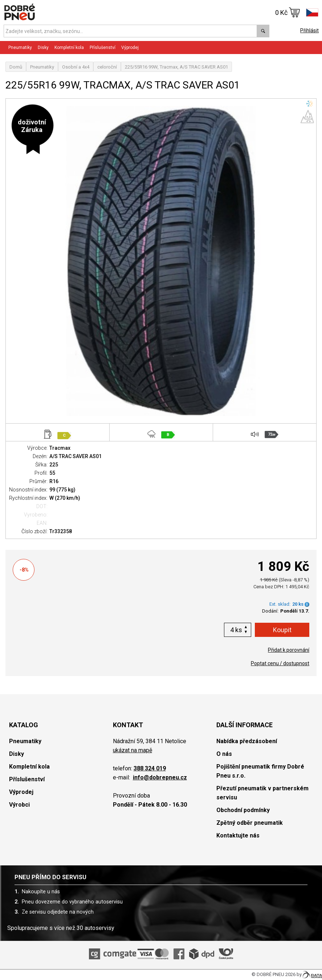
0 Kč (288, 12)
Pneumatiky (20, 48)
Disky (43, 48)
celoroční (107, 67)
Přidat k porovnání (289, 650)
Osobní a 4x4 (76, 67)
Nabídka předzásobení (247, 741)
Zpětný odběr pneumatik (250, 823)
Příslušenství (103, 48)
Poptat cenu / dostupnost (280, 663)
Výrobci (19, 805)
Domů (16, 67)
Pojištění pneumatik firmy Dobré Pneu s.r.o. (260, 771)
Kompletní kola (69, 48)
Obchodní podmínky (243, 810)
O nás (224, 754)
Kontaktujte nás (238, 835)
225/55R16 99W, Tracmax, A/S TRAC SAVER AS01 (176, 67)
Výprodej (130, 48)
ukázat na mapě (133, 750)
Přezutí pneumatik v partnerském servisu (262, 793)
